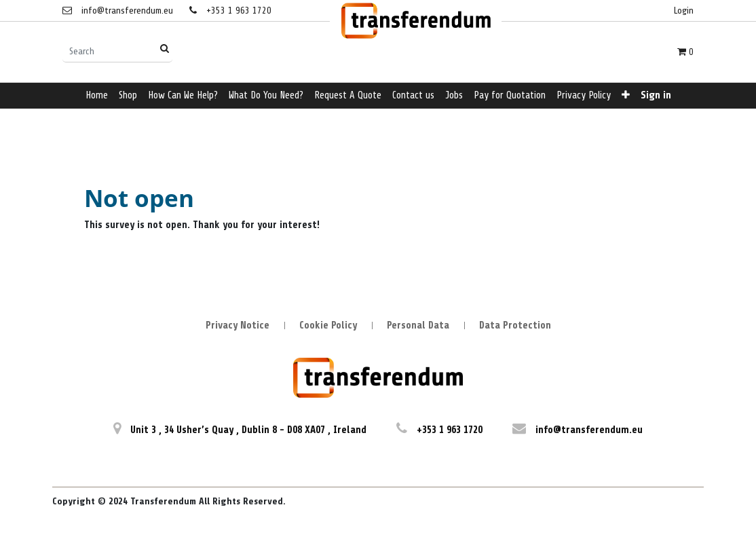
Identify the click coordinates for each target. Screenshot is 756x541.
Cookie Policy (328, 325)
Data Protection (515, 325)
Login (684, 11)
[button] (626, 96)
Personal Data (418, 325)
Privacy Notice (238, 325)
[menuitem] (97, 96)
